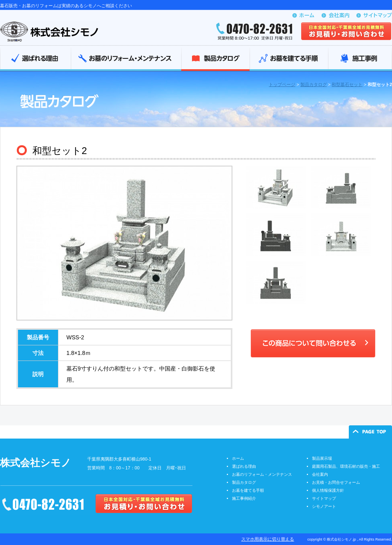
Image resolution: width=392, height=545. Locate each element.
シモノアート (324, 506)
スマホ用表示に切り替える (268, 539)
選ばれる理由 (35, 59)
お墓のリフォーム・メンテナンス (126, 59)
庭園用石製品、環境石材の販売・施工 (346, 466)
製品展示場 (322, 458)
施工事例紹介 (244, 498)
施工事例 (360, 59)
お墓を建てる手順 (289, 59)
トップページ (282, 84)
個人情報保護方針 (328, 490)
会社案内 (320, 474)
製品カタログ (215, 59)
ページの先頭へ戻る (370, 432)
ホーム (238, 458)
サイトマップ (324, 498)
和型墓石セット (347, 84)
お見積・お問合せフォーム (336, 482)
